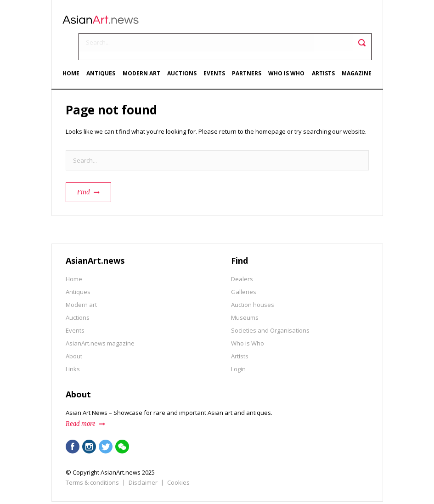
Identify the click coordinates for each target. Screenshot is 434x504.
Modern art (143, 49)
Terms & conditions (92, 457)
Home (74, 49)
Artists (322, 49)
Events (215, 49)
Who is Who (286, 49)
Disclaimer (143, 457)
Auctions (183, 49)
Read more (81, 399)
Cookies (178, 457)
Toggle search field (359, 23)
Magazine (355, 49)
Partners (247, 49)
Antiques (104, 49)
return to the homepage (252, 106)
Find (84, 167)
